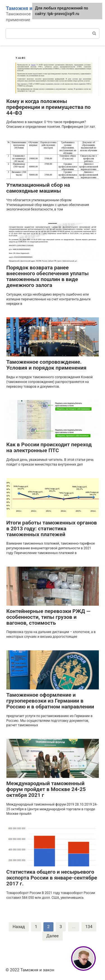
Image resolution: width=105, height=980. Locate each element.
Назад (19, 927)
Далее (52, 936)
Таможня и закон (27, 8)
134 (89, 927)
